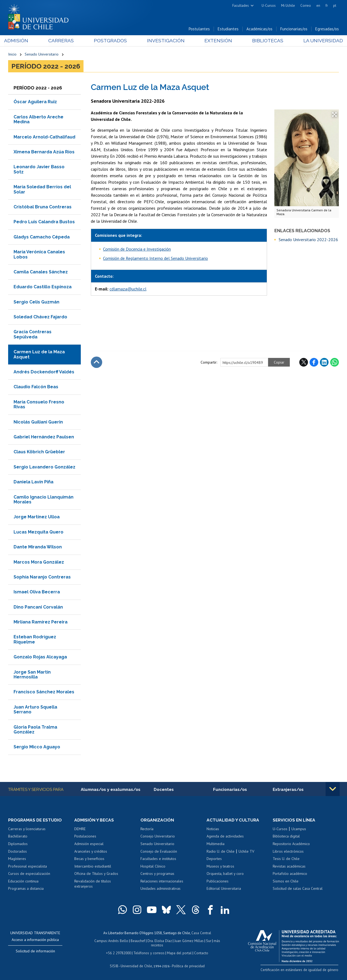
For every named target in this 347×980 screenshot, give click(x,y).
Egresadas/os (327, 29)
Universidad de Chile (136, 965)
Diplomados (18, 844)
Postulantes (199, 29)
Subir (97, 363)
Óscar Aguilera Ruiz (35, 102)
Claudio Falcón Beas (36, 387)
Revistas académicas (289, 867)
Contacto (200, 952)
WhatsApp (335, 363)
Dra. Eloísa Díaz (160, 941)
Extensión (216, 41)
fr (327, 6)
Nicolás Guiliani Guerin (38, 422)
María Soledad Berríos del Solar (42, 190)
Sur (208, 941)
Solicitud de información (35, 952)
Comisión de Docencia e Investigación (137, 249)
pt (335, 6)
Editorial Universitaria (224, 889)
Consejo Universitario (158, 837)
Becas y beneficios (89, 859)
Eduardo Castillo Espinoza (43, 287)
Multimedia (216, 844)
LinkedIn (324, 363)
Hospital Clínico (153, 867)
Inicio (12, 55)
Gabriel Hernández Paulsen (44, 437)
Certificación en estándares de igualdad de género (301, 970)
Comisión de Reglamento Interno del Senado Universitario (155, 258)
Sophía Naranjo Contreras (42, 577)
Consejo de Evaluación (159, 852)
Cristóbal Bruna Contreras (43, 207)
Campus (101, 941)
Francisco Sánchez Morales (44, 692)
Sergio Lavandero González (44, 467)
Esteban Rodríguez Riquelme (35, 640)
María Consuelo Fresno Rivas (39, 405)
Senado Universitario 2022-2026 (308, 240)
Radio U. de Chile (221, 852)
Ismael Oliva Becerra (37, 592)
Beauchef (138, 941)
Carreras (63, 41)
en (318, 6)
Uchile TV (246, 852)
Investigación (165, 41)
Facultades (241, 6)
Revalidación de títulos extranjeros (93, 884)
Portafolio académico (290, 874)
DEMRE (80, 829)
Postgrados (111, 41)
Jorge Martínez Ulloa (37, 517)
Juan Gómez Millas (189, 941)
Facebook (314, 363)
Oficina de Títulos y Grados (96, 874)
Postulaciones (85, 837)
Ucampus (299, 829)
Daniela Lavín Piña (33, 482)
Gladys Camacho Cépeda (42, 237)
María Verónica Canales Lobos (39, 255)
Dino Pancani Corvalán (38, 607)
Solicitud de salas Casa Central (298, 889)
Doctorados (17, 852)
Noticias (213, 829)
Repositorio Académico (291, 844)
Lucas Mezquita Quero (38, 532)
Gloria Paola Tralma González (35, 730)
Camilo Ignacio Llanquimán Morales (44, 500)
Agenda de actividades (225, 837)
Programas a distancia (26, 889)
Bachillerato (18, 837)
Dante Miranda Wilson (38, 547)
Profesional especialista (28, 867)
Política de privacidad (187, 965)
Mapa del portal (179, 952)
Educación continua (23, 882)
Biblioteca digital (286, 837)
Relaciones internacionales (162, 882)
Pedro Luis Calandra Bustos (44, 222)
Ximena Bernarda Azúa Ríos (44, 152)
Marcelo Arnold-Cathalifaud (44, 137)
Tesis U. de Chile (286, 859)
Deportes (214, 859)
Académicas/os (259, 29)
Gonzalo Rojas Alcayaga (40, 657)
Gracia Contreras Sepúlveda (33, 335)
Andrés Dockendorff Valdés (44, 372)
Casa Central (201, 933)
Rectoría (147, 829)
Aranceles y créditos (91, 852)
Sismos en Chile (286, 882)
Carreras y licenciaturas (27, 829)
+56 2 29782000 (119, 952)
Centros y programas (157, 874)
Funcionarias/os (294, 29)
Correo (306, 6)
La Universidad (319, 41)
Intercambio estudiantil (93, 867)
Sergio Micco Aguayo (37, 747)
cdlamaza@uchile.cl (128, 289)
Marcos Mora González (39, 562)
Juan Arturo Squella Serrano (35, 710)
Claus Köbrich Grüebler (39, 452)
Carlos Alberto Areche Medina (38, 120)
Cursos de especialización (29, 874)
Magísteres (17, 859)
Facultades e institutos (158, 859)
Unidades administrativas (160, 889)
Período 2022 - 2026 (46, 67)
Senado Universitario (42, 55)
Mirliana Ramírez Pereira (41, 622)
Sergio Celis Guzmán (36, 302)
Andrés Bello (119, 941)
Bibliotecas (264, 41)
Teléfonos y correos (149, 952)
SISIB (115, 965)
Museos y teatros (220, 867)
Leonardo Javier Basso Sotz (39, 170)
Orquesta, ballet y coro (225, 874)
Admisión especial (89, 844)
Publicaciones (218, 882)
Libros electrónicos (288, 852)
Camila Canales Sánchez (41, 272)
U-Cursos (269, 6)
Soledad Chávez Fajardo (40, 317)
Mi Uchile (288, 6)
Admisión (20, 41)
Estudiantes (228, 29)
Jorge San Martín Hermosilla (32, 675)
